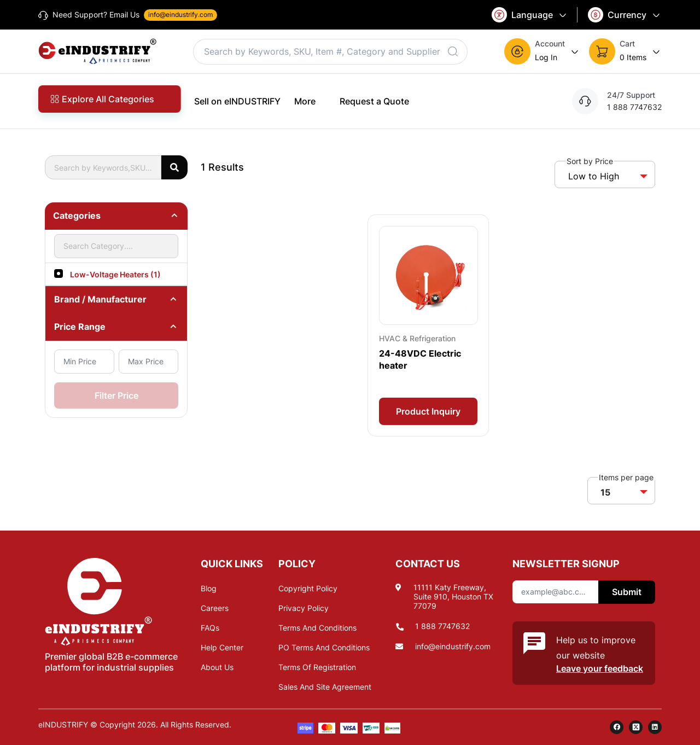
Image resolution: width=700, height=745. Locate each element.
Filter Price (116, 395)
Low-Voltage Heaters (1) (115, 274)
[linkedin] (655, 727)
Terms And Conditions (317, 628)
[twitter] (636, 727)
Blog (209, 588)
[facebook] (617, 727)
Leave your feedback (600, 668)
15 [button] (605, 492)
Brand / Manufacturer (100, 299)
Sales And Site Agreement (325, 687)
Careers (215, 608)
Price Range (80, 327)
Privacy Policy (304, 608)
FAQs (210, 628)
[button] (542, 51)
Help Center (222, 647)
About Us (217, 667)
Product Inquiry (428, 411)
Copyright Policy (308, 588)
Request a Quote (374, 101)
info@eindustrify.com (453, 646)
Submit (627, 592)
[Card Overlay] (428, 325)
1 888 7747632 (442, 626)
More (310, 101)
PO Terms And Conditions (324, 647)
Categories (77, 216)
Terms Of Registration (317, 667)
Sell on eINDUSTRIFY (237, 101)
